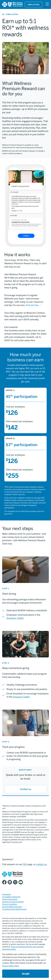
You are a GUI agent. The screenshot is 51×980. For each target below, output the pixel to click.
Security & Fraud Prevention (13, 902)
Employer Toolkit (15, 618)
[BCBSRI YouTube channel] (21, 882)
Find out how (32, 305)
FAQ (25, 864)
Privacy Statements (10, 899)
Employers (34, 5)
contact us (41, 864)
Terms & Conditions (10, 904)
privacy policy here (11, 966)
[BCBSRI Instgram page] (16, 882)
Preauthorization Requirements (14, 909)
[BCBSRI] (12, 6)
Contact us (26, 789)
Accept (26, 974)
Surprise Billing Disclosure (12, 907)
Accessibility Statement (11, 897)
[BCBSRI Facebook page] (5, 882)
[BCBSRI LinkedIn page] (10, 882)
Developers (7, 894)
